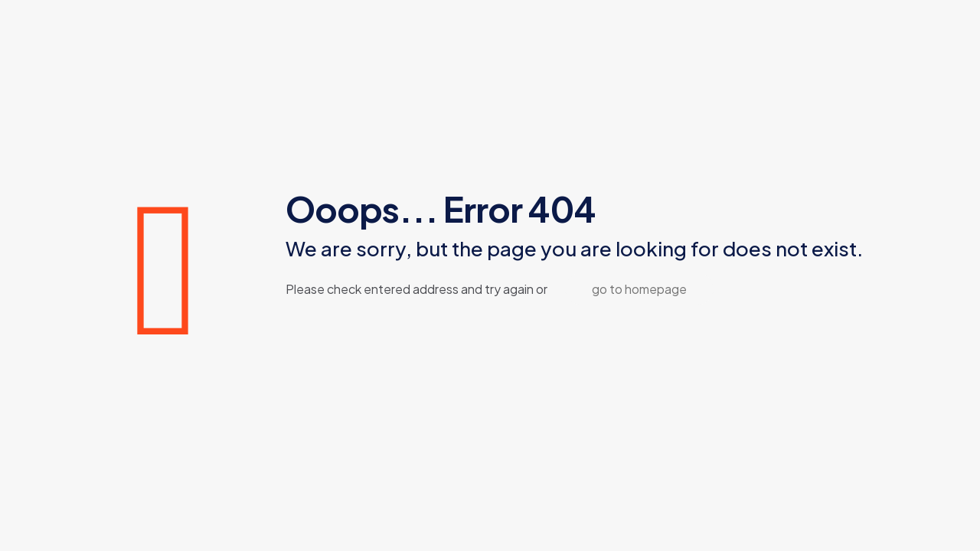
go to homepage (639, 289)
